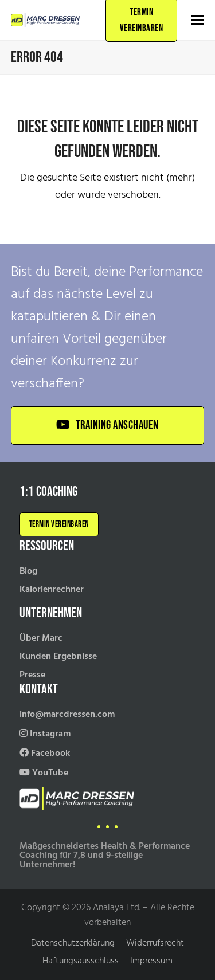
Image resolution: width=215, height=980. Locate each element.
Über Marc (41, 638)
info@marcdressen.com (67, 715)
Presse (32, 675)
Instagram (45, 734)
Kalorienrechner (52, 590)
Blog (28, 571)
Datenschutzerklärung (73, 943)
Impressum (151, 961)
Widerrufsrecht (155, 943)
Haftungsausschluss (81, 961)
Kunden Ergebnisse (58, 657)
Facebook (45, 754)
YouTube (44, 773)
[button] (198, 20)
